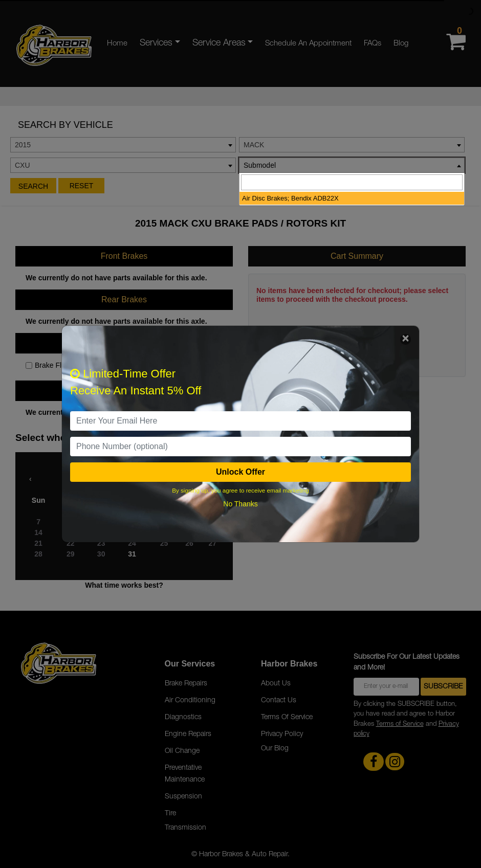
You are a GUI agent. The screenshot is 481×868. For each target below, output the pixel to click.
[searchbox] (352, 182)
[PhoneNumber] (240, 447)
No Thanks (240, 504)
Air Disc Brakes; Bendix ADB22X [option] (290, 198)
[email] (240, 421)
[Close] (406, 339)
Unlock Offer (240, 472)
